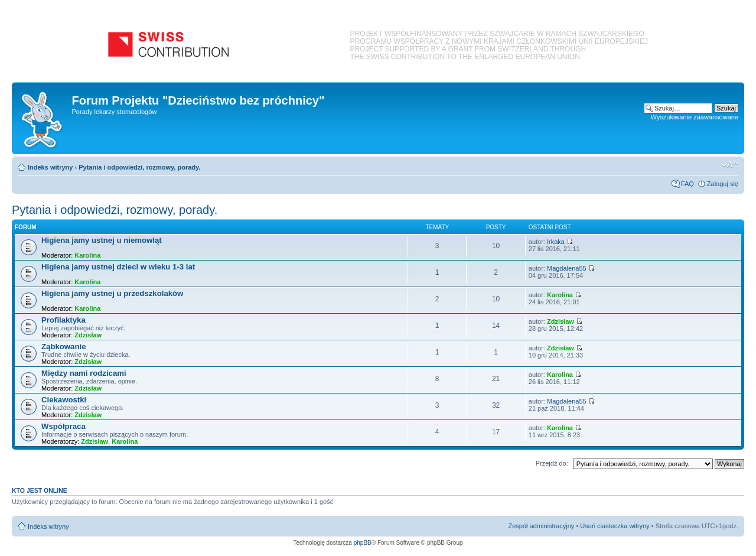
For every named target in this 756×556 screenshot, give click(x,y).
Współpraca (63, 426)
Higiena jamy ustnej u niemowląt (102, 240)
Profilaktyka (63, 320)
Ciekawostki (64, 400)
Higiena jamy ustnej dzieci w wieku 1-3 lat (118, 267)
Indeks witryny (50, 167)
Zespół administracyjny (542, 526)
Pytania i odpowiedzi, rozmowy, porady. (139, 167)
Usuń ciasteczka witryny (615, 526)
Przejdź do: (552, 463)
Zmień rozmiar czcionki (730, 165)
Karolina (87, 255)
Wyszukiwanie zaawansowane (695, 117)
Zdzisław (88, 335)
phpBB (363, 543)
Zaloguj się (723, 184)
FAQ (687, 184)
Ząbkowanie (63, 347)
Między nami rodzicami (84, 373)
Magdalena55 (567, 268)
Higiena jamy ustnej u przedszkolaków (112, 293)
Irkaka (556, 242)
